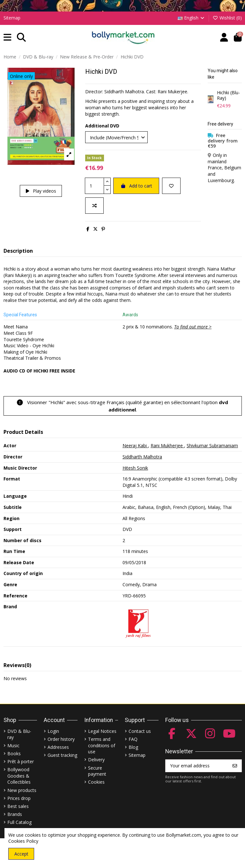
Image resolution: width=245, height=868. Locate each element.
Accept (21, 854)
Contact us (140, 731)
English (192, 18)
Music (13, 745)
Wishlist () (227, 18)
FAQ (133, 739)
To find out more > (193, 327)
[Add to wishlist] (171, 186)
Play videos (41, 191)
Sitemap (12, 18)
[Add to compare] (94, 206)
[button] (7, 38)
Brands (15, 814)
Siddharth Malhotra (142, 457)
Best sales (18, 806)
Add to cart (136, 186)
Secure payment (97, 771)
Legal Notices (102, 731)
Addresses (58, 747)
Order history (61, 739)
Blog (133, 747)
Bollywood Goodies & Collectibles (19, 776)
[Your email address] (197, 766)
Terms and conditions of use (102, 745)
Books (14, 753)
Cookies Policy (23, 841)
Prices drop (19, 798)
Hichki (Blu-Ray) (228, 96)
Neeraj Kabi (135, 446)
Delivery (96, 760)
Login (53, 731)
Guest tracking (62, 755)
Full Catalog (19, 822)
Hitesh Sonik (135, 468)
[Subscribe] (235, 766)
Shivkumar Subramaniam (212, 446)
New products (22, 790)
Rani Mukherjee (167, 446)
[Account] (224, 38)
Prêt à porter (21, 761)
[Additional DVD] (116, 137)
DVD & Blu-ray (19, 734)
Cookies (96, 782)
